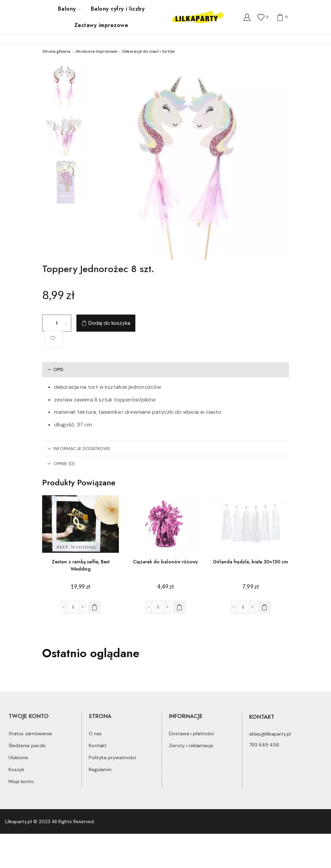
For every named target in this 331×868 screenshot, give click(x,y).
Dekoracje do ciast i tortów (149, 51)
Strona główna (56, 51)
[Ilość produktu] (57, 323)
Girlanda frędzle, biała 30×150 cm (250, 562)
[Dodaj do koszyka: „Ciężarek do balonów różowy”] (179, 607)
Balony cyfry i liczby (118, 9)
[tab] (165, 369)
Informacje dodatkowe (79, 449)
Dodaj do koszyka (109, 323)
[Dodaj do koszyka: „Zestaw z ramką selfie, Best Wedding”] (94, 607)
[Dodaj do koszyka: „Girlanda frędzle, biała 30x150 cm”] (264, 607)
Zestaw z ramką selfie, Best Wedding (81, 565)
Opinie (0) (61, 464)
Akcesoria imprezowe (96, 51)
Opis (55, 369)
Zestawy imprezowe (101, 25)
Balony (69, 9)
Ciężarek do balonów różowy (165, 562)
